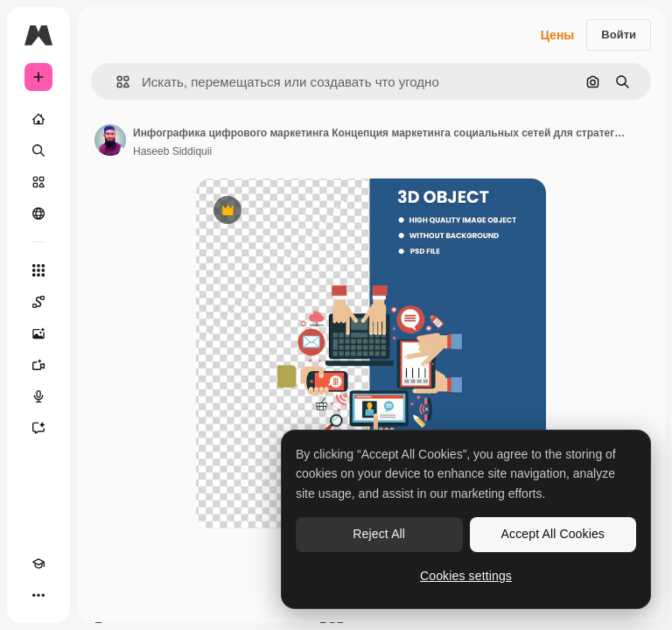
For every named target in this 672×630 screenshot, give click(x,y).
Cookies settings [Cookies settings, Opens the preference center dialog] (466, 576)
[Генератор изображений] (38, 333)
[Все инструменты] (38, 270)
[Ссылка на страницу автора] (110, 140)
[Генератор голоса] (38, 396)
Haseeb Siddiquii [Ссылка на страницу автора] (172, 151)
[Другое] (38, 595)
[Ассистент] (38, 428)
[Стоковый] (38, 182)
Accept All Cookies (553, 534)
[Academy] (38, 563)
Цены (558, 35)
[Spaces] (38, 302)
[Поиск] (38, 150)
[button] (116, 82)
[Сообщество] (38, 213)
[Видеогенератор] (38, 365)
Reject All (379, 534)
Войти (619, 35)
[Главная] (38, 119)
